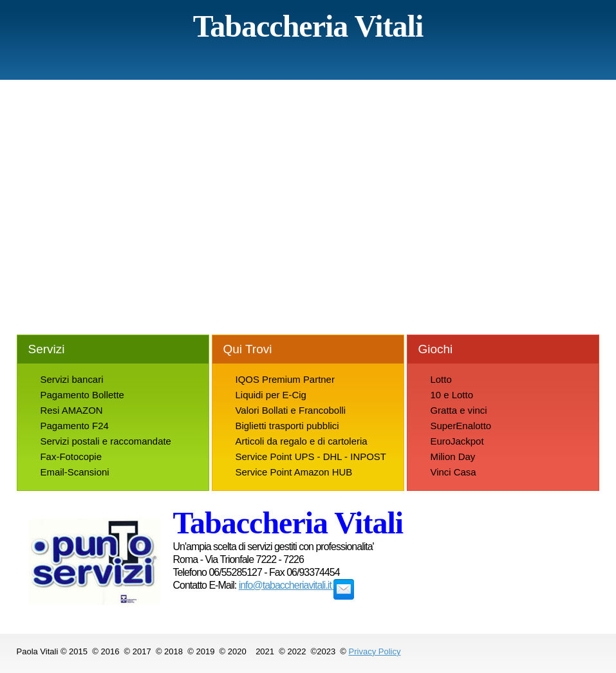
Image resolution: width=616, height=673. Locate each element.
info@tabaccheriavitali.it (297, 585)
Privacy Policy (375, 651)
